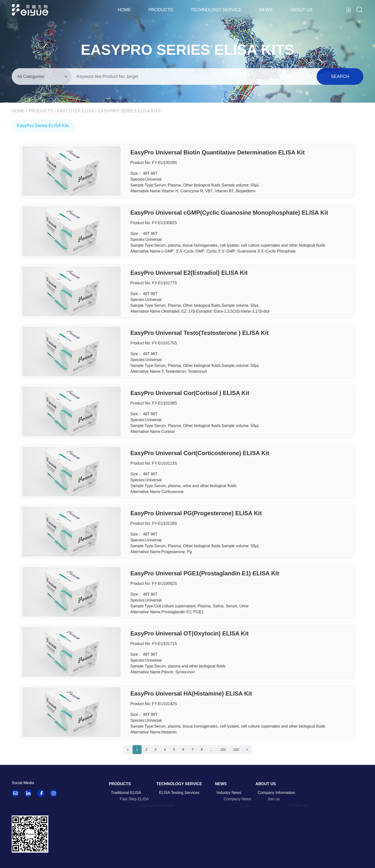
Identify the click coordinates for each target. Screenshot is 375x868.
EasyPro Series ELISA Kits (129, 111)
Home (124, 10)
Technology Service (216, 10)
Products (161, 10)
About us (301, 10)
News (266, 10)
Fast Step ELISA (75, 111)
